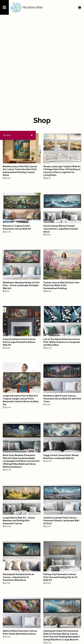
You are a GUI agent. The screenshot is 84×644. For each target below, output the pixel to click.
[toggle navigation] (4, 7)
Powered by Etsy (32, 639)
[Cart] (79, 8)
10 (57, 632)
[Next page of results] (61, 632)
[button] (18, 52)
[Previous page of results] (23, 632)
